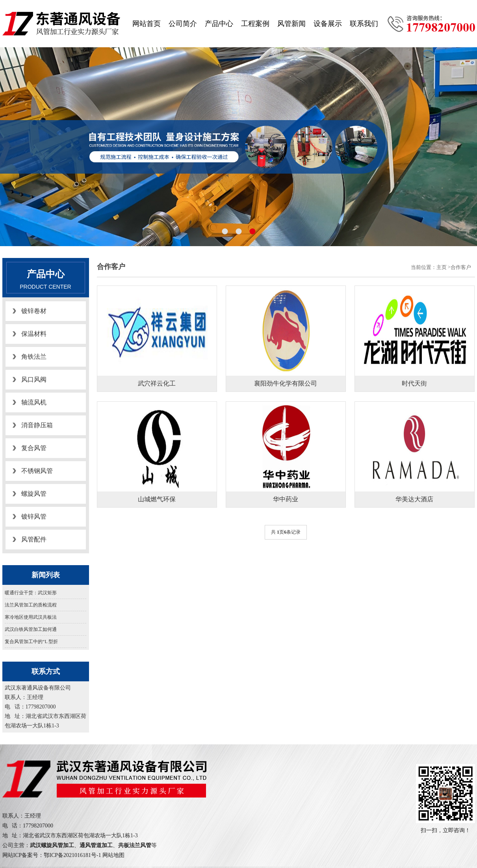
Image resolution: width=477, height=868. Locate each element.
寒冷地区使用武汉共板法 (31, 617)
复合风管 (34, 448)
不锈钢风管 (37, 471)
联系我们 (364, 24)
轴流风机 (34, 402)
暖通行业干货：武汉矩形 (31, 593)
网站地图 (113, 855)
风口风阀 (34, 379)
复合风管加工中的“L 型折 (31, 642)
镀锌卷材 (34, 311)
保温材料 (34, 334)
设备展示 (328, 24)
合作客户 (461, 267)
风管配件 (34, 539)
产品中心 (219, 24)
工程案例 (255, 24)
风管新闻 (291, 24)
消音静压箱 (37, 425)
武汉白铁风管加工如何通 (31, 629)
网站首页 (147, 24)
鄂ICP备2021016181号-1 (72, 855)
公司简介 (183, 24)
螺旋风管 (34, 494)
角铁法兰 (34, 357)
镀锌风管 (34, 517)
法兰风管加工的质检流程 (31, 605)
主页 (442, 267)
